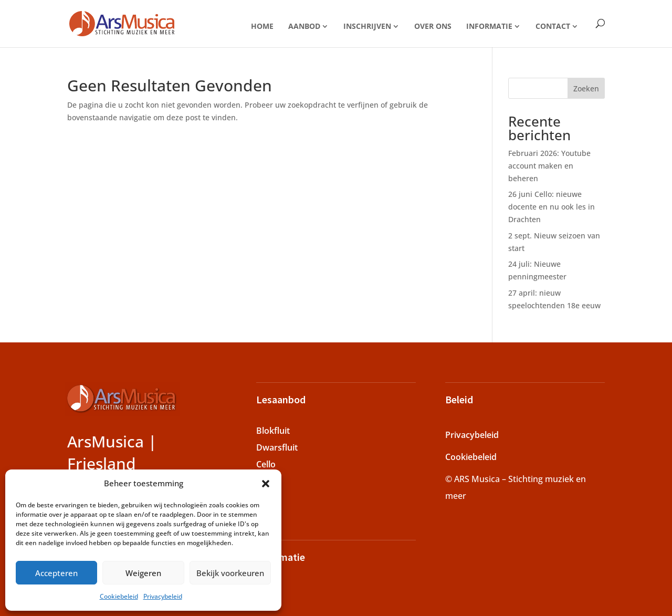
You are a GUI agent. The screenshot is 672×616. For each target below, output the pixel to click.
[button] (266, 484)
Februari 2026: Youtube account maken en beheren (549, 166)
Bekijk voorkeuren (230, 573)
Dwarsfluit (277, 447)
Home (262, 26)
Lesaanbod (281, 399)
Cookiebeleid (119, 596)
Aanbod (304, 26)
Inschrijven (367, 26)
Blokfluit (273, 431)
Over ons (433, 26)
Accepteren (56, 573)
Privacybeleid (163, 596)
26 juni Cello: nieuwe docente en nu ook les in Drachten (552, 207)
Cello (266, 464)
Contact (553, 26)
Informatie (489, 26)
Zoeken (586, 88)
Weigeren (143, 573)
